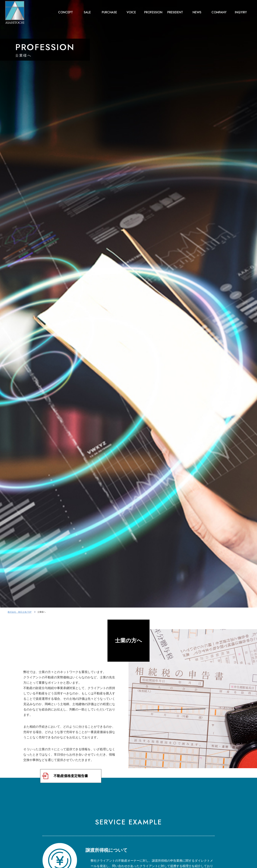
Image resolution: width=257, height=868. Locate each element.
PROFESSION (153, 12)
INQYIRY (241, 12)
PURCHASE (109, 12)
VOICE (131, 12)
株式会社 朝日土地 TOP (20, 612)
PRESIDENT (175, 12)
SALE (87, 12)
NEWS (197, 12)
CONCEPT (65, 12)
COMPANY (219, 12)
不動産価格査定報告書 (71, 779)
